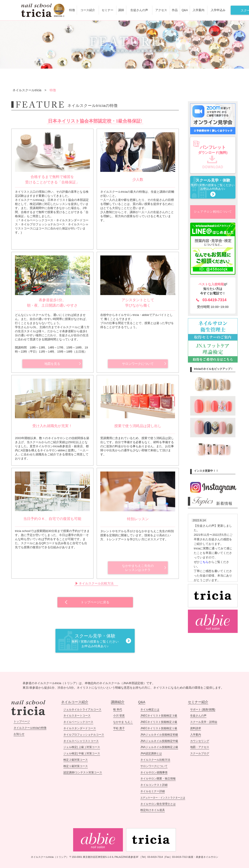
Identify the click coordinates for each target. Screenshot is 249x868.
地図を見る (52, 364)
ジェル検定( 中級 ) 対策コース (82, 753)
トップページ (22, 721)
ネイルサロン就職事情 (154, 772)
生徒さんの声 (139, 10)
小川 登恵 (119, 716)
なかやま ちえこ (123, 722)
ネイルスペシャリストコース (81, 741)
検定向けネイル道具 (153, 810)
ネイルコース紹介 (75, 702)
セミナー (108, 10)
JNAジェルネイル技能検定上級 (159, 747)
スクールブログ (200, 753)
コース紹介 (88, 10)
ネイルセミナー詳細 (153, 791)
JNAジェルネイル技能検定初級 (159, 735)
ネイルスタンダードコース (80, 728)
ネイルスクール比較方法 (96, 583)
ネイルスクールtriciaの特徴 (30, 728)
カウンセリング (200, 741)
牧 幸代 (118, 709)
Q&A (185, 10)
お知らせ (19, 734)
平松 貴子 (119, 728)
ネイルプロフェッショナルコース (84, 735)
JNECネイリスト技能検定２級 (159, 722)
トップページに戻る (95, 602)
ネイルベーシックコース (78, 722)
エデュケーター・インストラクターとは (163, 798)
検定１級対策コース (76, 766)
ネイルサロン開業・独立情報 (158, 779)
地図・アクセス (200, 747)
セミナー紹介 (198, 702)
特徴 (72, 10)
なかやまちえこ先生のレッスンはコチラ (138, 568)
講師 (121, 10)
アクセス (161, 10)
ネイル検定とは (150, 709)
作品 (175, 10)
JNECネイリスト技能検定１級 (159, 728)
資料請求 (196, 728)
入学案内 (199, 10)
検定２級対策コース (76, 760)
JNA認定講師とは (151, 753)
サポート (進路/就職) (203, 709)
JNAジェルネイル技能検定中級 (159, 741)
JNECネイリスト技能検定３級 (159, 716)
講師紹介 (118, 702)
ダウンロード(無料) (213, 150)
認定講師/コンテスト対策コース (83, 772)
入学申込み (218, 10)
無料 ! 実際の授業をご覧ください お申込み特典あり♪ (213, 184)
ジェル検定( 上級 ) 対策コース (82, 747)
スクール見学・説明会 (204, 722)
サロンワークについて (138, 364)
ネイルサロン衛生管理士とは (158, 804)
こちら (204, 562)
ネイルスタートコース (77, 716)
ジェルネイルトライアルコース (82, 709)
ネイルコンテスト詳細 (154, 785)
